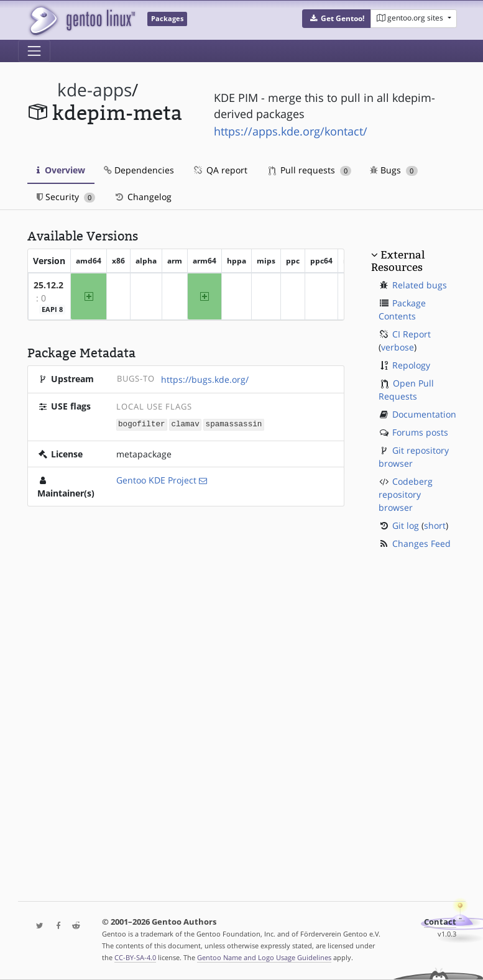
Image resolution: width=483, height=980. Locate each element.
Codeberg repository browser (406, 494)
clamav (185, 424)
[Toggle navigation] (34, 51)
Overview (61, 170)
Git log (406, 525)
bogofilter (142, 424)
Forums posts (420, 432)
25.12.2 (48, 285)
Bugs (394, 170)
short (435, 525)
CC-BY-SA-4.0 (135, 957)
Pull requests (310, 170)
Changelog (143, 197)
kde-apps (94, 90)
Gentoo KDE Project (156, 479)
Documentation (424, 414)
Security (66, 197)
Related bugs (420, 285)
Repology (411, 365)
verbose (398, 347)
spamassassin (234, 424)
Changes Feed (421, 543)
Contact (440, 922)
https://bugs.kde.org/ (205, 379)
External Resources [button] (398, 261)
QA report (220, 170)
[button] (337, 19)
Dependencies (139, 170)
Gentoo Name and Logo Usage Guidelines (264, 957)
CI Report (412, 334)
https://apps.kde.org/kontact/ (291, 131)
